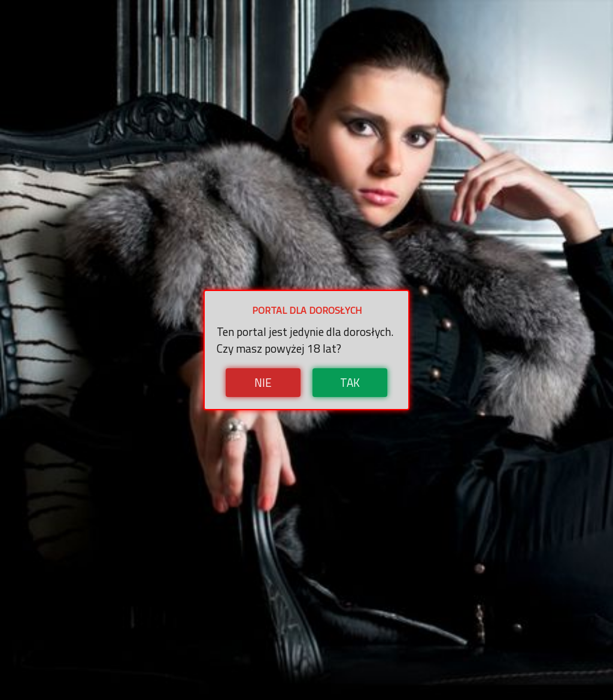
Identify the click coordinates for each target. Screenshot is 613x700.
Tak (350, 382)
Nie (263, 382)
